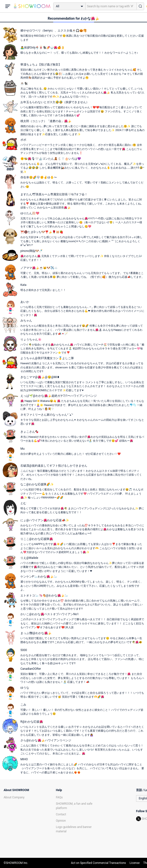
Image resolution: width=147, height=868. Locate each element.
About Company (14, 797)
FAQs (59, 797)
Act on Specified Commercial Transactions (98, 863)
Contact (61, 814)
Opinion (61, 821)
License (134, 863)
